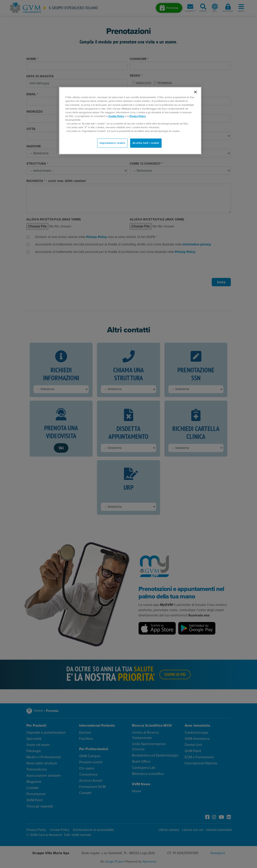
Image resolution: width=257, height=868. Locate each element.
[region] (130, 121)
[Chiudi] (195, 92)
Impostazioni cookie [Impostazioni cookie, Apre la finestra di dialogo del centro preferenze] (112, 143)
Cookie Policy (116, 116)
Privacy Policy (138, 116)
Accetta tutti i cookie (146, 143)
